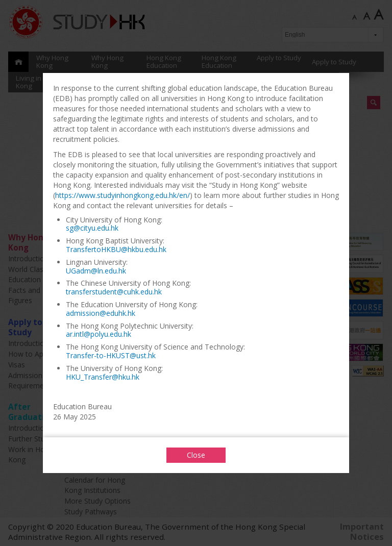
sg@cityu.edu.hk (92, 228)
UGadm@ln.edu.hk (96, 271)
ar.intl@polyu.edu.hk (99, 334)
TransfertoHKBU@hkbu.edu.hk (116, 249)
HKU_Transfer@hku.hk (103, 377)
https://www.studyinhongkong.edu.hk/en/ (122, 195)
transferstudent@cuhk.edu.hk (114, 292)
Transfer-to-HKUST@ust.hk (111, 355)
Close (196, 455)
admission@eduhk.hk (101, 313)
